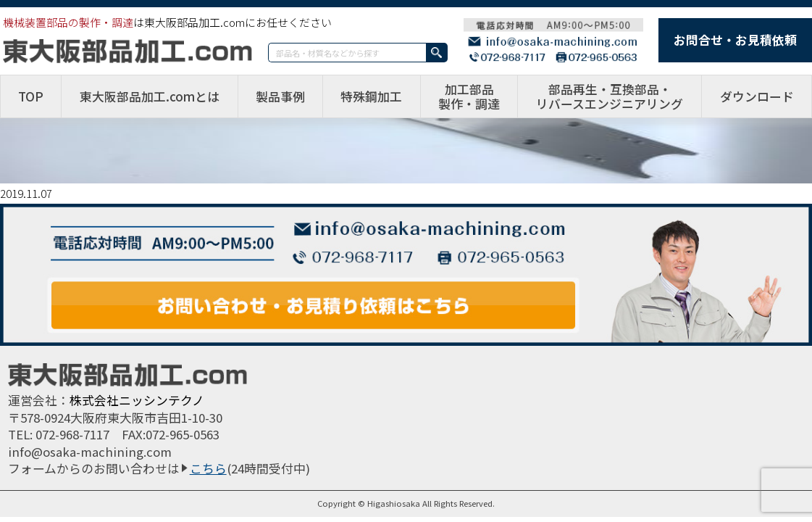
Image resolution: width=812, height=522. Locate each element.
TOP (31, 96)
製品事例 (280, 96)
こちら (208, 468)
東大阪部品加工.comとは (150, 96)
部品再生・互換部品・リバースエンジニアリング (610, 96)
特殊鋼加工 (371, 96)
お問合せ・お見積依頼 (735, 40)
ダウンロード (757, 96)
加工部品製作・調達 (469, 96)
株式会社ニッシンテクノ (137, 400)
